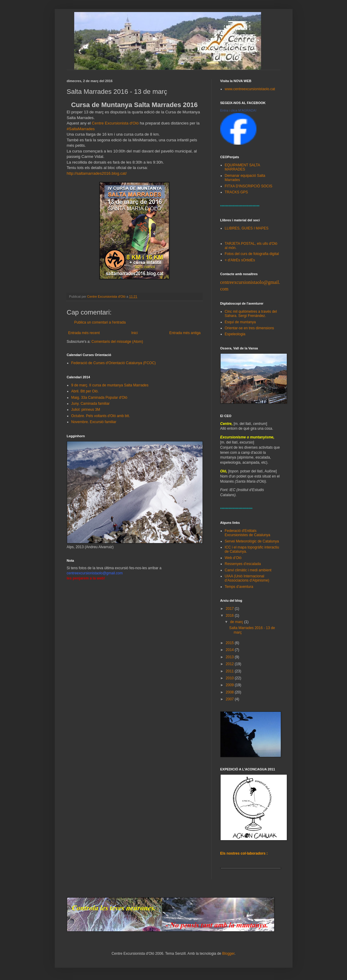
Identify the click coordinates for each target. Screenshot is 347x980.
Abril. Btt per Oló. (85, 391)
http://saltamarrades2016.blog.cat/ (97, 173)
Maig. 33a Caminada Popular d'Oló (99, 398)
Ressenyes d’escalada (243, 564)
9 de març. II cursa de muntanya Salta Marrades (110, 385)
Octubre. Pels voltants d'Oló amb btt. (101, 416)
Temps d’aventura (239, 587)
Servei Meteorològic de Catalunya (252, 541)
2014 (230, 650)
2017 (230, 609)
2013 (230, 657)
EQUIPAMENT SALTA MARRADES (242, 167)
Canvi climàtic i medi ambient (248, 570)
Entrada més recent (84, 333)
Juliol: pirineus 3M (86, 410)
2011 (230, 671)
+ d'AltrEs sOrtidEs (240, 260)
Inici (134, 333)
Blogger (228, 954)
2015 (230, 643)
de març (237, 622)
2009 (230, 685)
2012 (230, 664)
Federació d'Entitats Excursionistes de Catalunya (248, 533)
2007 (230, 699)
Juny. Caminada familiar (91, 404)
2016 (230, 616)
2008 (230, 692)
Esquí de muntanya (240, 322)
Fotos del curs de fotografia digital (252, 254)
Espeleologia (235, 334)
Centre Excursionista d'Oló (115, 123)
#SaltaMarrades (81, 129)
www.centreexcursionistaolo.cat (250, 89)
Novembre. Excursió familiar (94, 422)
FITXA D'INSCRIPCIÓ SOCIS (249, 186)
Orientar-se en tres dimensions (249, 328)
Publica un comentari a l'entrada (100, 322)
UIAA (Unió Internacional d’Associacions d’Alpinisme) (247, 578)
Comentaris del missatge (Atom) (117, 342)
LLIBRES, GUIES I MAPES (247, 228)
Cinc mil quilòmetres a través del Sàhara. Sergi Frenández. (251, 314)
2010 (230, 678)
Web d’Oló (233, 558)
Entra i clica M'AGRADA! (239, 110)
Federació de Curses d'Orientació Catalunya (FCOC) (114, 363)
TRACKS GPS (236, 192)
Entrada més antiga (185, 333)
